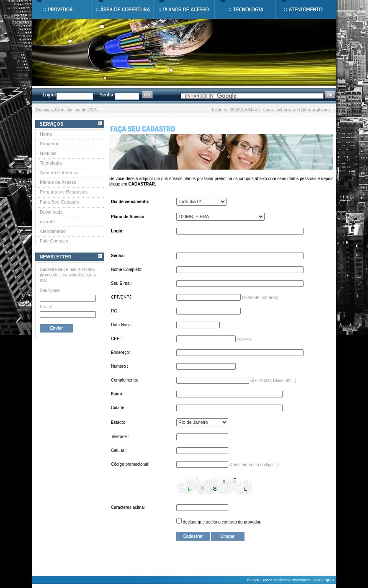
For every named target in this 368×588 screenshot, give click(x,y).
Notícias (48, 153)
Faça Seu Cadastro (60, 202)
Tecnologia (51, 163)
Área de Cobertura (59, 173)
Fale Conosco (54, 241)
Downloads (51, 212)
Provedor (49, 144)
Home (46, 134)
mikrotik (48, 222)
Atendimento (53, 231)
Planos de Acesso (58, 182)
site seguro (324, 580)
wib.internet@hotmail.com (303, 110)
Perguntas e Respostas (64, 192)
